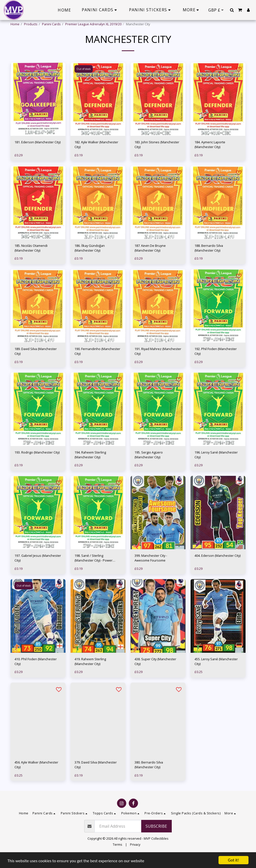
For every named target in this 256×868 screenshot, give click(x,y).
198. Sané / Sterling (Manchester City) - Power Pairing (93, 571)
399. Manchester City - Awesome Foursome (151, 570)
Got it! (233, 860)
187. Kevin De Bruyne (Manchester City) (150, 260)
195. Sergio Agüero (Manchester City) (149, 467)
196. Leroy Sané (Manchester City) (216, 467)
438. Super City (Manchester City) (155, 674)
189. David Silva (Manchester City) (36, 364)
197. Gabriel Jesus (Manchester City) (38, 570)
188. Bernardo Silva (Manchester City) (209, 260)
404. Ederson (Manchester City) (217, 568)
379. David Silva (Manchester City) (96, 777)
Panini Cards (51, 24)
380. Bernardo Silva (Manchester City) (149, 777)
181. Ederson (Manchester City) (37, 155)
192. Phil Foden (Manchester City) (216, 364)
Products (31, 24)
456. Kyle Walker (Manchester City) (36, 777)
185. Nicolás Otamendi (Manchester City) (31, 260)
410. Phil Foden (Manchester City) (36, 674)
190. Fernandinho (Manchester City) (97, 364)
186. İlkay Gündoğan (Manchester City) (90, 260)
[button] (232, 10)
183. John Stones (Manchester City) (157, 157)
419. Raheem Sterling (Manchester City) (90, 674)
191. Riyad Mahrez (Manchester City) (158, 364)
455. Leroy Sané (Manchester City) (216, 674)
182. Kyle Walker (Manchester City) (96, 157)
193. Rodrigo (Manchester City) (37, 465)
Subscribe (156, 839)
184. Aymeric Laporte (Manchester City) (210, 157)
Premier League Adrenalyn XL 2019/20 (93, 24)
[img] (38, 112)
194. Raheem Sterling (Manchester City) (90, 467)
